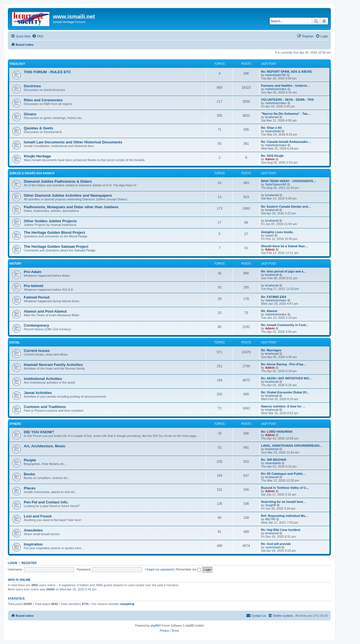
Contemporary (36, 325)
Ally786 (270, 519)
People (30, 460)
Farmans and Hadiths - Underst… (285, 86)
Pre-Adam (33, 272)
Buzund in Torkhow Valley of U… (285, 488)
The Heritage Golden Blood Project (54, 232)
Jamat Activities (38, 393)
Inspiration (33, 544)
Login (12, 563)
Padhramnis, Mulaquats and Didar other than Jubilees (71, 207)
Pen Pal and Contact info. (46, 502)
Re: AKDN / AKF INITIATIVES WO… (287, 378)
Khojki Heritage (37, 156)
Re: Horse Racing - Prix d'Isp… (284, 364)
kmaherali (272, 117)
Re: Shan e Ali (271, 128)
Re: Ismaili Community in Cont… (285, 325)
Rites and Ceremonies (43, 100)
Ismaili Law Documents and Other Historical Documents (73, 142)
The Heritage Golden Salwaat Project (56, 247)
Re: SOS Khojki (272, 156)
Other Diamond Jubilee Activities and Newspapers (68, 195)
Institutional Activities (43, 379)
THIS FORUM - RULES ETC (48, 72)
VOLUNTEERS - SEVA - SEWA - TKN (287, 100)
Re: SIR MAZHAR (274, 460)
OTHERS (15, 424)
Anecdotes (33, 530)
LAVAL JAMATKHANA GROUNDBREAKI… (292, 446)
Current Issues (37, 351)
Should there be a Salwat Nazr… (285, 246)
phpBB (155, 626)
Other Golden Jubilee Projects (50, 221)
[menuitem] (38, 36)
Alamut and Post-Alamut (45, 311)
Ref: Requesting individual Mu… (285, 516)
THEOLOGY (17, 64)
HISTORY (15, 264)
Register (29, 563)
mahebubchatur (276, 89)
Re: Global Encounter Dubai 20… (285, 392)
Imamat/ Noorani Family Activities (53, 365)
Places (30, 488)
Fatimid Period (37, 297)
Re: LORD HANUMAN (277, 432)
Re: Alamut (269, 311)
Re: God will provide (276, 544)
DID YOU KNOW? (39, 432)
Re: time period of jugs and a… (284, 271)
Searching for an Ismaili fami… (284, 502)
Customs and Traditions (45, 407)
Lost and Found (38, 516)
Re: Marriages (271, 350)
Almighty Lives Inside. (277, 232)
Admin (270, 159)
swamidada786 (276, 75)
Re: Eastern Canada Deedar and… (286, 207)
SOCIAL (15, 342)
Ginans (30, 114)
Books (29, 474)
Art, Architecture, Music (45, 446)
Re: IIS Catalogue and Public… (283, 474)
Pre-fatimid (34, 286)
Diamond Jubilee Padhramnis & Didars (58, 181)
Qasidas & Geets (39, 128)
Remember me (189, 569)
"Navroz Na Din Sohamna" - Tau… (286, 114)
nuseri (269, 235)
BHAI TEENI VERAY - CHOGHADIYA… (289, 181)
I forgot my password (159, 569)
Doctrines (32, 86)
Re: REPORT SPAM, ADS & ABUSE (287, 72)
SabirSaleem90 (276, 184)
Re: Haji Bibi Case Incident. (281, 530)
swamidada (273, 131)
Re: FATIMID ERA (274, 297)
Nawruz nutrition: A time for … (283, 406)
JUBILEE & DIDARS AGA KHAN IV (32, 173)
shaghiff (271, 505)
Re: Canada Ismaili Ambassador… (286, 142)
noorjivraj (127, 604)
